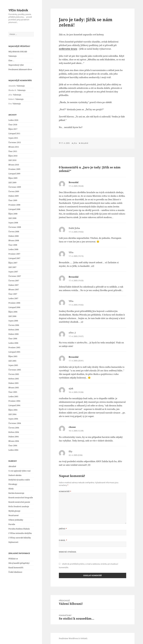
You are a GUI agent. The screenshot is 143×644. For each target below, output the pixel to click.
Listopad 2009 (14, 174)
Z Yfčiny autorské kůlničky (20, 538)
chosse (72, 427)
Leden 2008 (13, 249)
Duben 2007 (14, 285)
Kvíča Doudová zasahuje (19, 506)
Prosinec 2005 (14, 347)
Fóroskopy (13, 484)
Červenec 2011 (15, 142)
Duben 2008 (14, 236)
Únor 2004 (13, 446)
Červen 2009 (14, 191)
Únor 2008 (13, 245)
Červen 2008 (14, 232)
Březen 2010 (14, 165)
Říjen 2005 (13, 356)
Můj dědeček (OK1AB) (18, 52)
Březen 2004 (14, 441)
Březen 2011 (14, 147)
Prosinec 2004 (14, 401)
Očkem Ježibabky (16, 520)
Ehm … (11, 61)
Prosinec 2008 (14, 205)
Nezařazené (14, 515)
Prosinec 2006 (14, 303)
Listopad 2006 (14, 307)
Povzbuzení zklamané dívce (20, 69)
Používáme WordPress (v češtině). (73, 638)
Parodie (12, 524)
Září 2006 (12, 316)
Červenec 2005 (15, 370)
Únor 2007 (13, 294)
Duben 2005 (14, 383)
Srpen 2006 (13, 321)
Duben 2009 (14, 196)
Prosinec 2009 (14, 169)
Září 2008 (12, 218)
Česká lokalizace (15, 572)
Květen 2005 (14, 379)
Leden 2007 (13, 298)
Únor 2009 (13, 200)
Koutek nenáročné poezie (19, 502)
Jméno (63, 529)
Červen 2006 (14, 325)
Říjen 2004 (13, 410)
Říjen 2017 (13, 129)
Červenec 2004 (15, 423)
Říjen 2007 (13, 263)
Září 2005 (12, 361)
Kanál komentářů (16, 568)
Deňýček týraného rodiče (19, 480)
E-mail (63, 540)
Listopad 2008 (14, 209)
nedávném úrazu (68, 49)
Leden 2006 (13, 343)
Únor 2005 (13, 392)
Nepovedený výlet (16, 65)
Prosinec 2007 (14, 254)
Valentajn (13, 56)
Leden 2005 (13, 396)
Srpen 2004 (13, 419)
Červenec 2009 (15, 187)
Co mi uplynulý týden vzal (19, 471)
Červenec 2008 (15, 227)
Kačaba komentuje (16, 493)
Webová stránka (68, 552)
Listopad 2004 (14, 405)
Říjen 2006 (13, 312)
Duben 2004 (14, 437)
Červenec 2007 (15, 276)
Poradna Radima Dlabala (19, 529)
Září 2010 (12, 160)
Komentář (65, 491)
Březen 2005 (14, 388)
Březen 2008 (14, 240)
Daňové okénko (15, 475)
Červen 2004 (14, 428)
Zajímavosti (13, 542)
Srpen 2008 (13, 223)
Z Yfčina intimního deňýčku (20, 533)
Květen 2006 (14, 330)
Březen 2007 (14, 290)
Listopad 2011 (14, 134)
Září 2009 (12, 183)
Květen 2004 (14, 432)
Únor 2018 (13, 125)
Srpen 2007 (13, 272)
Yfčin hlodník (18, 10)
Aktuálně (12, 466)
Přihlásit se (13, 559)
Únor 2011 (13, 151)
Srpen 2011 (13, 138)
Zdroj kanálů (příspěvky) (19, 563)
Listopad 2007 (14, 258)
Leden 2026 (13, 120)
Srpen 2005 (13, 365)
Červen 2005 (14, 374)
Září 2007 (12, 267)
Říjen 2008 (13, 214)
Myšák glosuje (14, 511)
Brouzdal (74, 182)
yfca (75, 143)
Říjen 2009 (13, 178)
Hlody (11, 489)
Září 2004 (12, 414)
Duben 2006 (14, 334)
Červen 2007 (14, 281)
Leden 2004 (13, 450)
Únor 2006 (13, 339)
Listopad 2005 (14, 352)
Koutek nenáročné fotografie (21, 498)
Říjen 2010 (13, 156)
